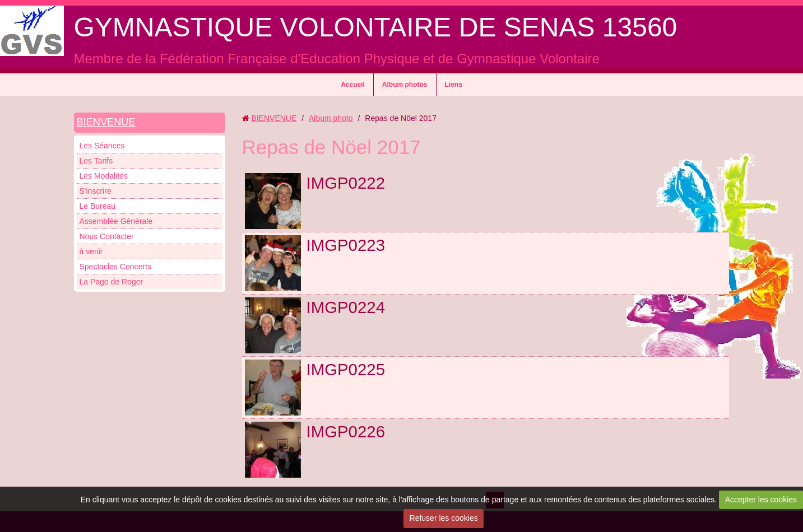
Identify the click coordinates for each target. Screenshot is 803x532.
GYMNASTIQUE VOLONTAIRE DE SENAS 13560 (376, 27)
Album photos (405, 85)
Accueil (353, 85)
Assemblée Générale (116, 221)
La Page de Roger (112, 282)
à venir (91, 251)
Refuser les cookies (444, 518)
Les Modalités (104, 176)
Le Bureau (98, 206)
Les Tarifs (96, 161)
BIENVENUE (106, 122)
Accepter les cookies (761, 500)
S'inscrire (96, 191)
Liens (454, 85)
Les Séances (102, 146)
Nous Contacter (107, 236)
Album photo (331, 118)
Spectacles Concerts (115, 267)
